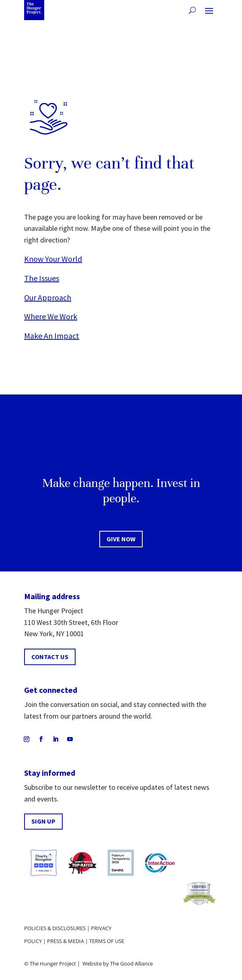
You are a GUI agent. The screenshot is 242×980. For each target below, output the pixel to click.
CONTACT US (50, 657)
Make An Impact (52, 336)
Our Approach (48, 297)
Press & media (66, 941)
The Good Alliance (131, 964)
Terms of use (107, 941)
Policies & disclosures (55, 928)
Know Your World (53, 259)
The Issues (42, 278)
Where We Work (51, 316)
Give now (121, 539)
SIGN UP (43, 821)
